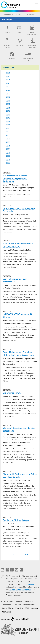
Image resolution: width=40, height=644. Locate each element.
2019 (8, 97)
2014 (8, 115)
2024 (8, 80)
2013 (8, 118)
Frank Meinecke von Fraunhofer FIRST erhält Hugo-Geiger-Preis (19, 354)
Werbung (34, 608)
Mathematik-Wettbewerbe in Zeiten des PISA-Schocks (20, 476)
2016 (8, 108)
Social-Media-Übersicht (22, 605)
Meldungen (33, 15)
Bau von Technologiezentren (20, 590)
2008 (8, 135)
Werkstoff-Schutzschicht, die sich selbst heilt (19, 430)
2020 (8, 94)
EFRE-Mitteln (29, 584)
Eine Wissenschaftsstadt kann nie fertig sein (19, 210)
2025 (8, 77)
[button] (3, 570)
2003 (8, 153)
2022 (8, 87)
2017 (8, 104)
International (7, 612)
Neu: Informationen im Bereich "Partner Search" (18, 245)
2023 (8, 83)
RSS (28, 608)
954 (26, 554)
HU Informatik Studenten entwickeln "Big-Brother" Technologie (15, 179)
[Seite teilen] (21, 570)
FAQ (34, 605)
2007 (8, 139)
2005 (8, 146)
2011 (8, 125)
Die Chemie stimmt (12, 393)
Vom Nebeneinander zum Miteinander (15, 280)
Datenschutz (6, 605)
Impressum (29, 601)
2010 (8, 128)
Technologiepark (8, 15)
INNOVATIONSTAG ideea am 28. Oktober (18, 316)
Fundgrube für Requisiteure (16, 520)
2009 (8, 132)
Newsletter (20, 608)
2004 (8, 149)
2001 (8, 160)
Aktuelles (22, 15)
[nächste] (31, 555)
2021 (8, 90)
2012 (8, 122)
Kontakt (5, 608)
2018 (8, 101)
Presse (12, 608)
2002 (8, 156)
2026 (8, 73)
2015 (8, 111)
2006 (8, 142)
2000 (8, 163)
